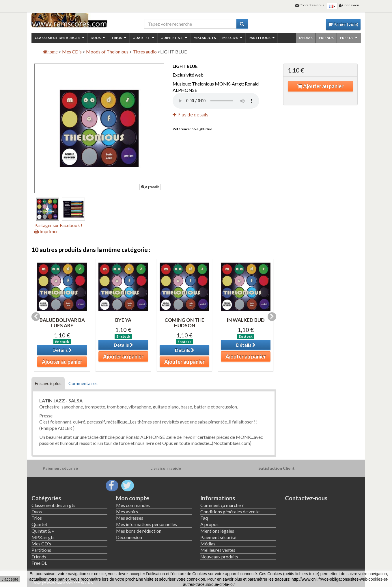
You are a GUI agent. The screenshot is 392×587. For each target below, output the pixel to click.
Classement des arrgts (59, 38)
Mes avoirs (127, 511)
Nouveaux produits (219, 557)
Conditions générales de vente (230, 511)
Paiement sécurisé (218, 537)
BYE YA (123, 320)
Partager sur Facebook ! (58, 225)
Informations (218, 498)
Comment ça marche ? (222, 505)
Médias (306, 38)
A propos (209, 524)
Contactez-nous (306, 498)
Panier (343, 24)
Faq (204, 518)
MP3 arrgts (205, 38)
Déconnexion (129, 537)
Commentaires (83, 383)
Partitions (262, 38)
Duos (98, 38)
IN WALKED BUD (246, 320)
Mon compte (133, 498)
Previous (36, 317)
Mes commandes (133, 505)
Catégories (46, 498)
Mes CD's (232, 38)
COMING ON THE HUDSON (184, 323)
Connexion (349, 5)
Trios (119, 38)
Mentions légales (217, 531)
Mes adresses (130, 518)
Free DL (349, 38)
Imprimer (46, 231)
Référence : (182, 129)
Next (272, 317)
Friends (326, 38)
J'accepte (10, 579)
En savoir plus (48, 383)
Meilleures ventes (218, 550)
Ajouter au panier (320, 86)
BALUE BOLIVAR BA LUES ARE (62, 323)
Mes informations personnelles (146, 524)
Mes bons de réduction (139, 531)
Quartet (143, 38)
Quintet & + (174, 38)
